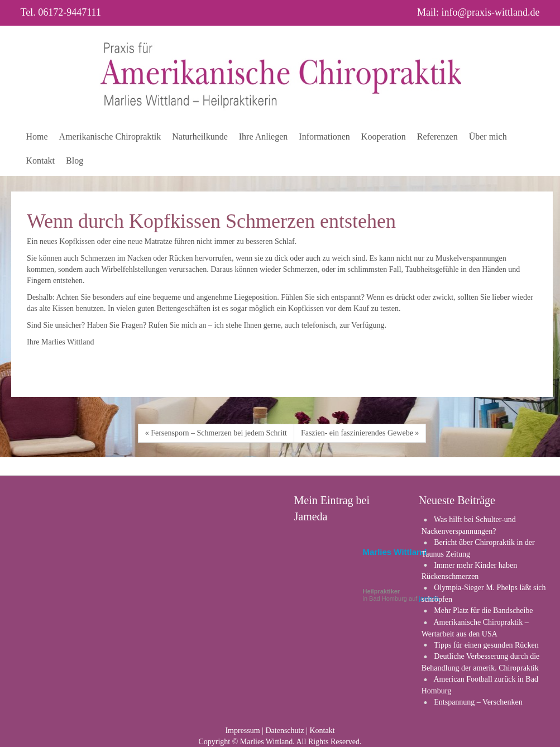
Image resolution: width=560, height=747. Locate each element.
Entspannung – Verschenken (478, 702)
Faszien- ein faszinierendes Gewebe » (360, 433)
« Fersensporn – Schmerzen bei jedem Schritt (216, 433)
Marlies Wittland (395, 552)
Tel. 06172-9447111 (61, 12)
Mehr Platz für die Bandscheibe (483, 610)
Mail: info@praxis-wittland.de (478, 12)
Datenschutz (284, 731)
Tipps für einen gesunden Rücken (486, 645)
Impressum (242, 731)
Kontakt (322, 731)
